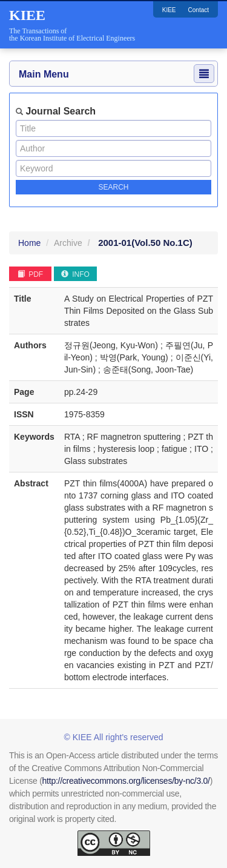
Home (29, 243)
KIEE (169, 10)
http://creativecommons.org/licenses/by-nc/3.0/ (126, 781)
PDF (30, 274)
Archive (68, 243)
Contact (199, 10)
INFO (75, 274)
